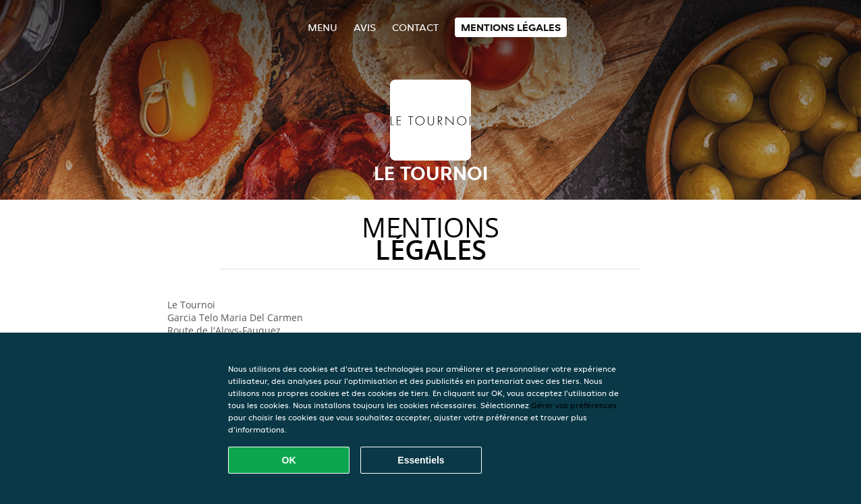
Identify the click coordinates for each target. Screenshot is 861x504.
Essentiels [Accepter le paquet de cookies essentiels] (421, 460)
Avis (365, 27)
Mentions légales (511, 27)
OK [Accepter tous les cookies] (289, 460)
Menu (323, 27)
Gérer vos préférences (574, 405)
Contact (415, 27)
